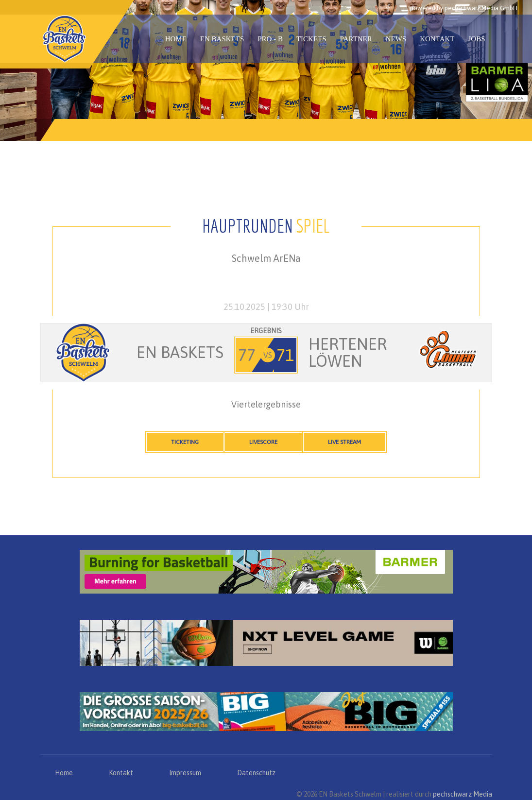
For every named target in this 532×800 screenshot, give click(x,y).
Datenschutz (256, 773)
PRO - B (270, 39)
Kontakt (437, 39)
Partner (356, 39)
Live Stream (344, 442)
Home (176, 39)
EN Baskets (222, 39)
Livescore (263, 442)
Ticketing (185, 442)
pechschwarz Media (463, 794)
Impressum (185, 773)
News (396, 39)
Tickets (311, 39)
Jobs (476, 39)
